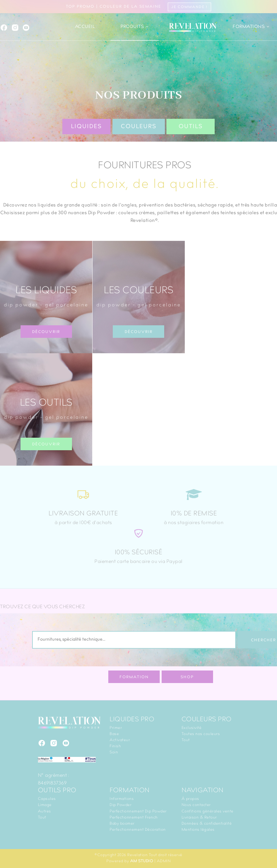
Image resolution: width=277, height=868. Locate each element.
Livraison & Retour (199, 818)
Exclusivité (192, 728)
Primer (116, 728)
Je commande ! (189, 7)
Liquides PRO (132, 720)
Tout (186, 740)
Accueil (85, 27)
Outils (191, 127)
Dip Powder (121, 805)
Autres (45, 811)
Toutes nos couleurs (201, 734)
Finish (115, 746)
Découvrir (46, 332)
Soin (114, 752)
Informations (122, 799)
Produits (134, 27)
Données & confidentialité (207, 824)
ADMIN (164, 861)
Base (114, 734)
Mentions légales (198, 830)
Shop (187, 677)
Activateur (120, 740)
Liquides (86, 127)
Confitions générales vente (208, 811)
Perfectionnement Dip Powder (138, 811)
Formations (251, 27)
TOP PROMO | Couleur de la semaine (138, 7)
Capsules (47, 799)
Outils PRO (57, 791)
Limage (45, 805)
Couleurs (139, 127)
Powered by (130, 861)
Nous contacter (196, 805)
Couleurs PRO (207, 720)
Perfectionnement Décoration (138, 830)
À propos (190, 799)
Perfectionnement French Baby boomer (134, 821)
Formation (134, 677)
